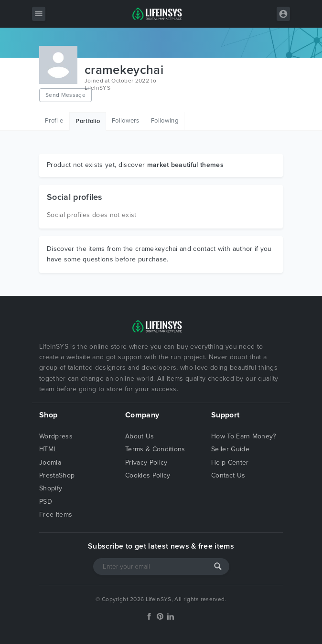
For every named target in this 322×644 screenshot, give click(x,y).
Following (165, 121)
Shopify (51, 488)
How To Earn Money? (244, 436)
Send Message (65, 95)
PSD (46, 502)
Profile (54, 121)
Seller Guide (230, 449)
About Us (140, 436)
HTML (48, 449)
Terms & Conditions (155, 449)
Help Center (230, 462)
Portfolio (88, 121)
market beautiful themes (185, 165)
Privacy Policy (146, 462)
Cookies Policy (148, 475)
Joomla (50, 462)
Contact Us (228, 475)
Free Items (56, 514)
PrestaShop (57, 475)
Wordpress (56, 436)
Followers (125, 121)
